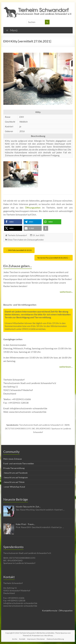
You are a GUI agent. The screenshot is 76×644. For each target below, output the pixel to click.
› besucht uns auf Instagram (16, 477)
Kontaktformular (50, 611)
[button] (13, 222)
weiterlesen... (66, 292)
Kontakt (22, 639)
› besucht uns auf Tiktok (14, 482)
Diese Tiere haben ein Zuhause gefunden (26, 240)
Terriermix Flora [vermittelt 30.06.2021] (54, 258)
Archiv (15, 639)
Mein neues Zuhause (13, 459)
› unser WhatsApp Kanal (14, 487)
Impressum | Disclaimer (36, 639)
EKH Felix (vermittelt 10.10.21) (19, 250)
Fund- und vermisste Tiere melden (19, 463)
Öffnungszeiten (33, 208)
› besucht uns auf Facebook (15, 473)
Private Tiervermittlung (14, 468)
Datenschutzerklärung (55, 639)
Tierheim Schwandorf (17, 235)
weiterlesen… (66, 367)
